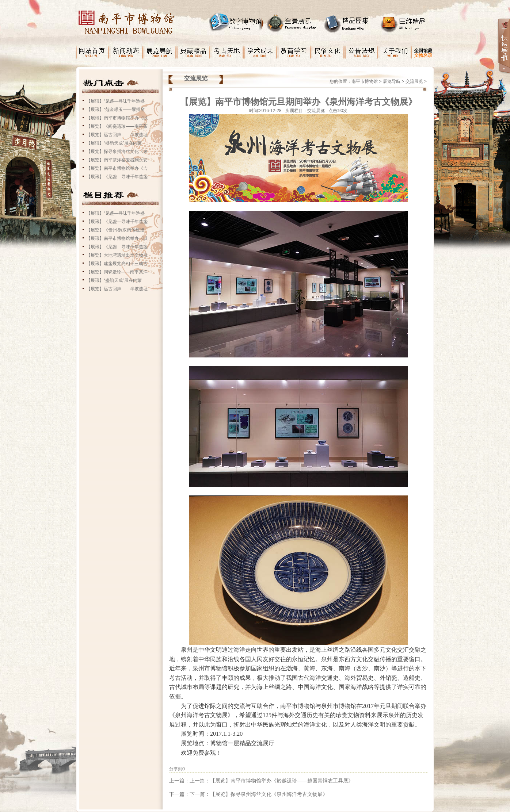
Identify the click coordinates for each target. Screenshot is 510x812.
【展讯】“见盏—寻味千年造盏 (115, 101)
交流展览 (414, 81)
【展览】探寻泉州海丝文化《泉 (117, 152)
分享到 (176, 769)
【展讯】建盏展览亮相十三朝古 (117, 264)
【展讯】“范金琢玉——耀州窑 (115, 110)
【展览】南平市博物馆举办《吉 (117, 168)
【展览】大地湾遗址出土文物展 (117, 255)
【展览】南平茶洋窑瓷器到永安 (117, 160)
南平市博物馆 (365, 81)
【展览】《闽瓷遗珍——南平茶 (117, 126)
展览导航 (392, 81)
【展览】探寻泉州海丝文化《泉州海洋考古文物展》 (269, 794)
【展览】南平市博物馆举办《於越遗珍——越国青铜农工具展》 (282, 781)
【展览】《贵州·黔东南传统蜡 (115, 230)
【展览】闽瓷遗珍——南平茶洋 (117, 272)
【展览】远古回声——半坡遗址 (117, 135)
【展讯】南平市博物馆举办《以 (117, 118)
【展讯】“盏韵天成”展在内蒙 (114, 143)
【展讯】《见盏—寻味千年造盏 (117, 177)
